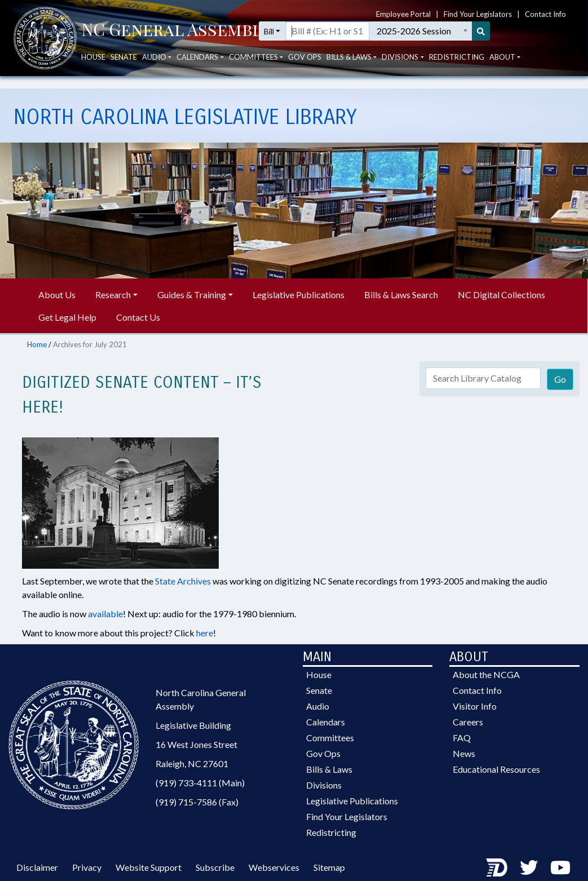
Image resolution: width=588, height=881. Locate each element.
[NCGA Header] (176, 42)
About (502, 68)
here (205, 633)
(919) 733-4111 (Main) (200, 783)
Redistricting (457, 68)
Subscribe (215, 867)
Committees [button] (253, 68)
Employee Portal (403, 11)
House (93, 68)
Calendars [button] (197, 68)
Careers (468, 722)
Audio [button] (154, 68)
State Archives (183, 581)
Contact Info (545, 11)
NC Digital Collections (501, 295)
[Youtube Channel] (560, 867)
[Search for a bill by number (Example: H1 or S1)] (376, 42)
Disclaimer (37, 867)
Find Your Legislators (478, 11)
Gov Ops (305, 68)
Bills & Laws (329, 769)
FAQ (462, 738)
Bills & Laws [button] (349, 68)
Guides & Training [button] (192, 295)
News (464, 753)
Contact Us (138, 317)
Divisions (324, 785)
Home (37, 344)
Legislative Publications (299, 295)
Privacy (87, 867)
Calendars (326, 722)
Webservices (274, 867)
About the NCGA (486, 674)
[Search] (557, 42)
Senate (124, 68)
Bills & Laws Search (401, 295)
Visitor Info (475, 706)
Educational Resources (496, 769)
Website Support (149, 867)
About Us (57, 295)
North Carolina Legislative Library (185, 117)
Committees (330, 738)
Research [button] (113, 295)
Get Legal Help (67, 317)
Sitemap (329, 867)
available (105, 614)
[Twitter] (529, 867)
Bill (300, 43)
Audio (318, 706)
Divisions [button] (400, 68)
